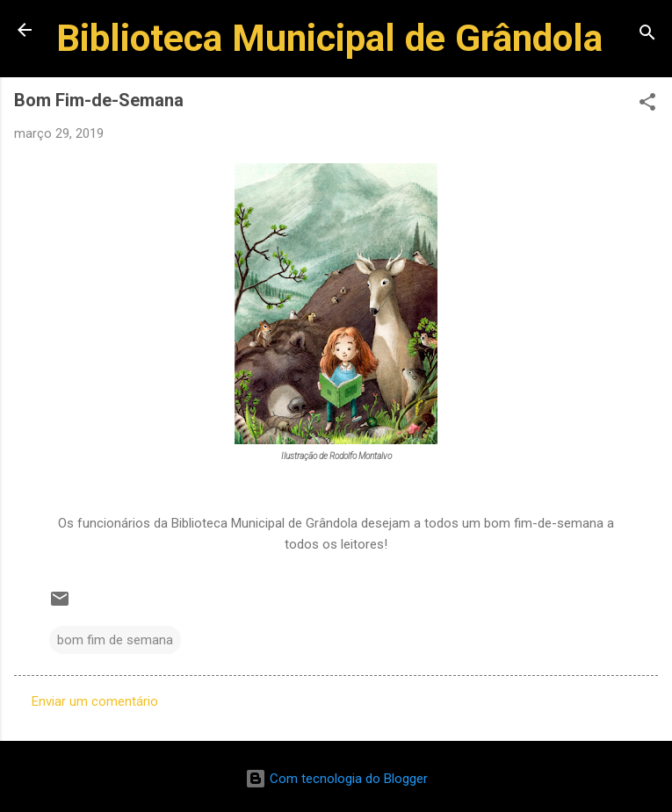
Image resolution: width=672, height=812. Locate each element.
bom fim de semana (115, 640)
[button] (647, 105)
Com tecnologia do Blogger (336, 779)
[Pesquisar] (647, 36)
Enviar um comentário (95, 701)
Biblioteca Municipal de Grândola (329, 38)
